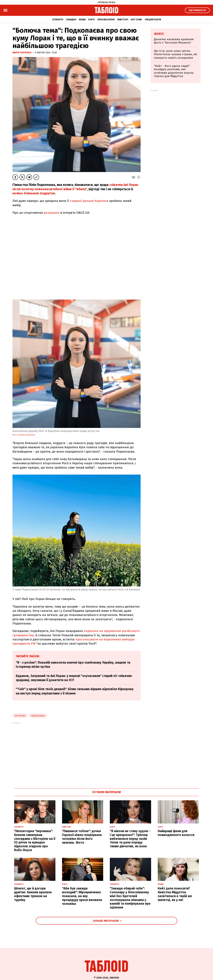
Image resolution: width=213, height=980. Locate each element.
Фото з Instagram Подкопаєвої (24, 435)
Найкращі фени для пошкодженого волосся (176, 833)
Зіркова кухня (106, 20)
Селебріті (58, 20)
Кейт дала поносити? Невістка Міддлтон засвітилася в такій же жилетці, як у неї (175, 894)
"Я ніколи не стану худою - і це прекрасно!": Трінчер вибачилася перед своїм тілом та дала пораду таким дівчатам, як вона (130, 839)
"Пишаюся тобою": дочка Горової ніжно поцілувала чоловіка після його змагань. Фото (82, 837)
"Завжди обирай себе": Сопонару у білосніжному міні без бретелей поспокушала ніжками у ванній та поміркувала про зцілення (130, 898)
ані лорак (20, 716)
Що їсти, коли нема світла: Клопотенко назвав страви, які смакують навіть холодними (175, 54)
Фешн (82, 20)
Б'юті (91, 20)
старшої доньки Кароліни (89, 201)
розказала (52, 213)
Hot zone (136, 20)
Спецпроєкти (153, 20)
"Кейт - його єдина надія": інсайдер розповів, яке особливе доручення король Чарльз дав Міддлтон (174, 71)
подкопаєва (38, 716)
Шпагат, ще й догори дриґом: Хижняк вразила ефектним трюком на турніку (33, 894)
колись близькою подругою (34, 193)
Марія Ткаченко (22, 53)
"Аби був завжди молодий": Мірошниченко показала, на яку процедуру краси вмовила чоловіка (82, 896)
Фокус (159, 34)
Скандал (71, 20)
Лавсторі (123, 20)
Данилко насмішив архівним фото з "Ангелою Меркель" (174, 41)
